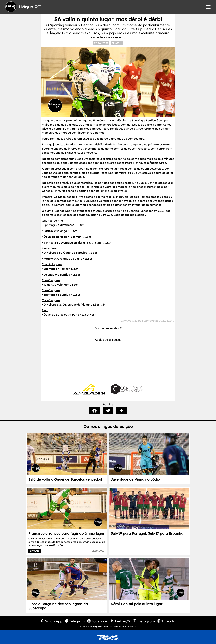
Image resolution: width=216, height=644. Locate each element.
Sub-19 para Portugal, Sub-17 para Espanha (147, 533)
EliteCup (117, 43)
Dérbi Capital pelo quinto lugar (137, 604)
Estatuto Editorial (127, 627)
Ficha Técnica (110, 627)
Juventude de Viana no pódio (135, 479)
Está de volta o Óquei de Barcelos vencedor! (65, 479)
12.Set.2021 (101, 43)
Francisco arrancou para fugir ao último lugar (66, 533)
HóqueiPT (98, 627)
